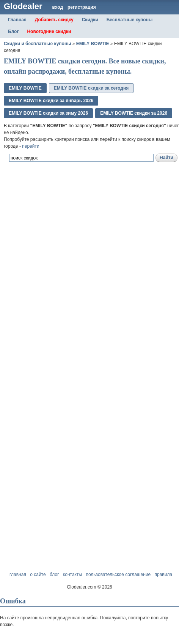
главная (18, 575)
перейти (31, 146)
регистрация (82, 7)
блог (54, 575)
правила (163, 575)
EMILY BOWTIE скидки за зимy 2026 (48, 113)
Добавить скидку (54, 20)
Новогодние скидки (49, 32)
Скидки (90, 20)
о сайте (38, 575)
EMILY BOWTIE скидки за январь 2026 (51, 101)
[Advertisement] (88, 280)
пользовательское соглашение (118, 575)
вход (57, 7)
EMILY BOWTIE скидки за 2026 (134, 113)
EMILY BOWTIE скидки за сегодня (91, 88)
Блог (13, 32)
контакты (72, 575)
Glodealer (23, 6)
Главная (17, 20)
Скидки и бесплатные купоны (37, 44)
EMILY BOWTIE (93, 44)
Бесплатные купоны (130, 20)
